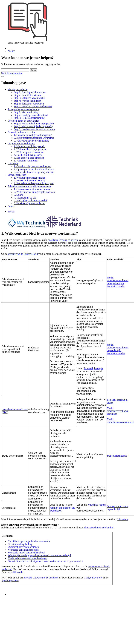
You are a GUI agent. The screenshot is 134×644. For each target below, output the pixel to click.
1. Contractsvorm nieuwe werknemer (33, 189)
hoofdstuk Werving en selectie (63, 240)
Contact (12, 206)
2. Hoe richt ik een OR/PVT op (30, 181)
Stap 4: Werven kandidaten (27, 101)
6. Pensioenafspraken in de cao (29, 203)
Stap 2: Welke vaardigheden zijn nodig (33, 126)
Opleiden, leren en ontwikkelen (23, 121)
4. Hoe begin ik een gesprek (28, 155)
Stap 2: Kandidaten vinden (27, 95)
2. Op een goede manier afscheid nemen (34, 169)
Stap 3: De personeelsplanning (29, 118)
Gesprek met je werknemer (21, 144)
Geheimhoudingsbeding (20, 544)
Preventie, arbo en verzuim (21, 132)
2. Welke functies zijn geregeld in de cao (34, 192)
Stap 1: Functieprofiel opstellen (30, 92)
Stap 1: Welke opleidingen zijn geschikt (34, 124)
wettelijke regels (97, 505)
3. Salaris (19, 195)
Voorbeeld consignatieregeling (23, 550)
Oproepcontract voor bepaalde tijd (117, 508)
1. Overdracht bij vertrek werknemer (32, 166)
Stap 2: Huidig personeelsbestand (31, 115)
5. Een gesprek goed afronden (29, 158)
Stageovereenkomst (117, 456)
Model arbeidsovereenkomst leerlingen (118, 411)
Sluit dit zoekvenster (12, 73)
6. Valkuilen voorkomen (26, 161)
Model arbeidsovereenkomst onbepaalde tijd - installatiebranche (118, 282)
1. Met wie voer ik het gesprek (29, 146)
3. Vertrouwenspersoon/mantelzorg (31, 141)
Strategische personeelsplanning (24, 109)
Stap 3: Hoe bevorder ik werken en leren (34, 129)
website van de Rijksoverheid (23, 254)
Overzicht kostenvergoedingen (23, 547)
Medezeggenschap (17, 175)
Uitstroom (13, 163)
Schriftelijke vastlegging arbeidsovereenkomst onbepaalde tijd (39, 555)
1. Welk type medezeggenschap (30, 178)
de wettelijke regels (93, 368)
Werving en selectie (17, 89)
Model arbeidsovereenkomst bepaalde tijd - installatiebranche (118, 349)
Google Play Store (93, 578)
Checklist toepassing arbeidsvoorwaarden (29, 541)
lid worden (19, 572)
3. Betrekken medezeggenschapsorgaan (34, 183)
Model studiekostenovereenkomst (120, 421)
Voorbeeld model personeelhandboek (27, 553)
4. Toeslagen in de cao (25, 198)
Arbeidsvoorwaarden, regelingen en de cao (29, 186)
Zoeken (11, 51)
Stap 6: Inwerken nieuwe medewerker (33, 106)
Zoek (33, 70)
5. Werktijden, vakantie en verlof (30, 200)
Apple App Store (10, 580)
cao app (28, 578)
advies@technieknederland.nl (98, 528)
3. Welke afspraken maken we (29, 152)
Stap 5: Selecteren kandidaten (29, 104)
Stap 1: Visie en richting (26, 112)
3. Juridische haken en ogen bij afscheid (34, 172)
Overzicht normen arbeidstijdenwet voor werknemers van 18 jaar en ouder (45, 561)
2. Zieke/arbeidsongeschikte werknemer (34, 138)
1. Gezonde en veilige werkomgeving (33, 135)
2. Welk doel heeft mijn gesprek (30, 149)
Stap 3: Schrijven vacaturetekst (30, 98)
